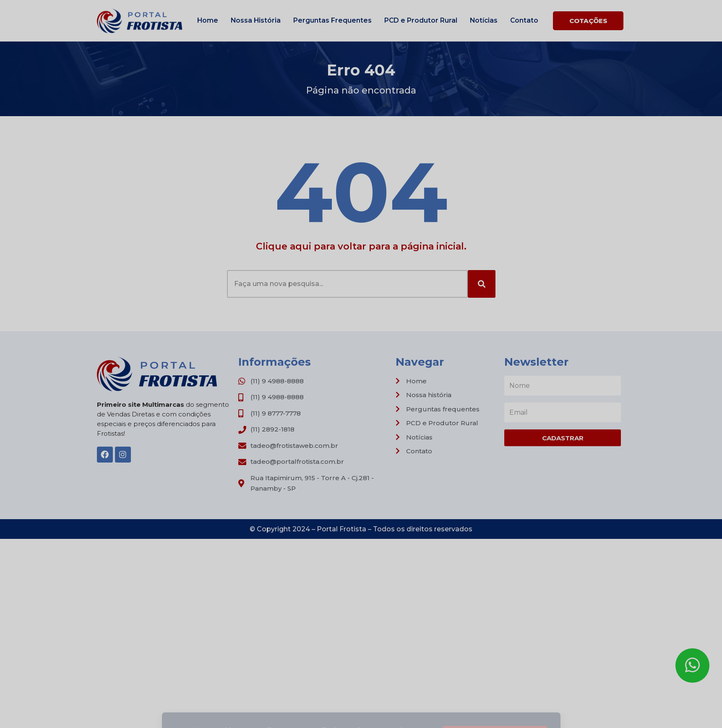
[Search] (482, 284)
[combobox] (347, 284)
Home (208, 20)
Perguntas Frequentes (332, 20)
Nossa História (256, 20)
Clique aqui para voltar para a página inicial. (361, 246)
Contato (524, 20)
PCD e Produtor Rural (421, 20)
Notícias (484, 20)
